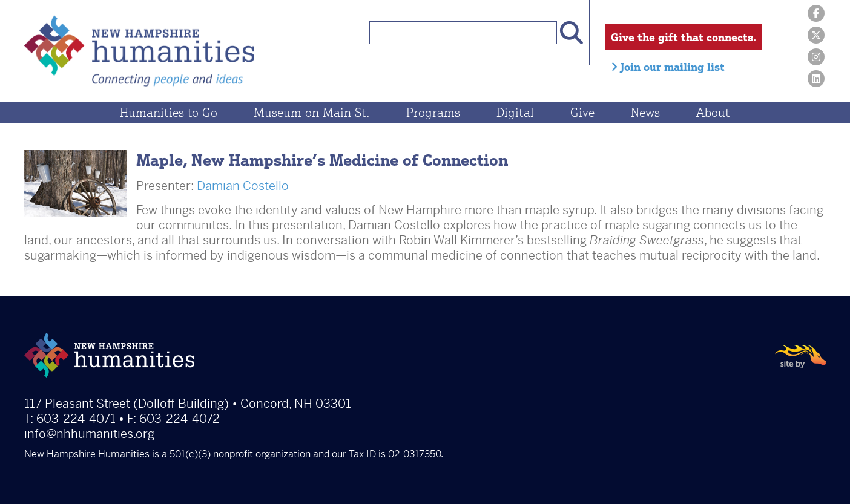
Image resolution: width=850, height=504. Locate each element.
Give (582, 112)
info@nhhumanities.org (89, 434)
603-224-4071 (76, 419)
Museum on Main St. (312, 112)
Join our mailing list (668, 67)
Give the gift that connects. (684, 37)
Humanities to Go (169, 112)
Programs (433, 112)
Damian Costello (243, 186)
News (645, 112)
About (713, 112)
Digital (515, 112)
